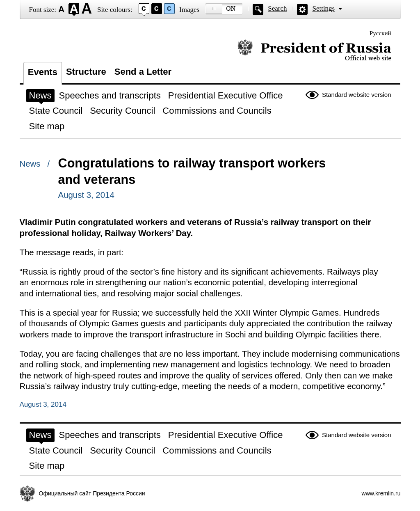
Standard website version (356, 95)
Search (277, 8)
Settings (323, 8)
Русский (380, 33)
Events (43, 72)
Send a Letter (143, 72)
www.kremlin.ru (381, 493)
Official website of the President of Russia (314, 50)
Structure (86, 72)
